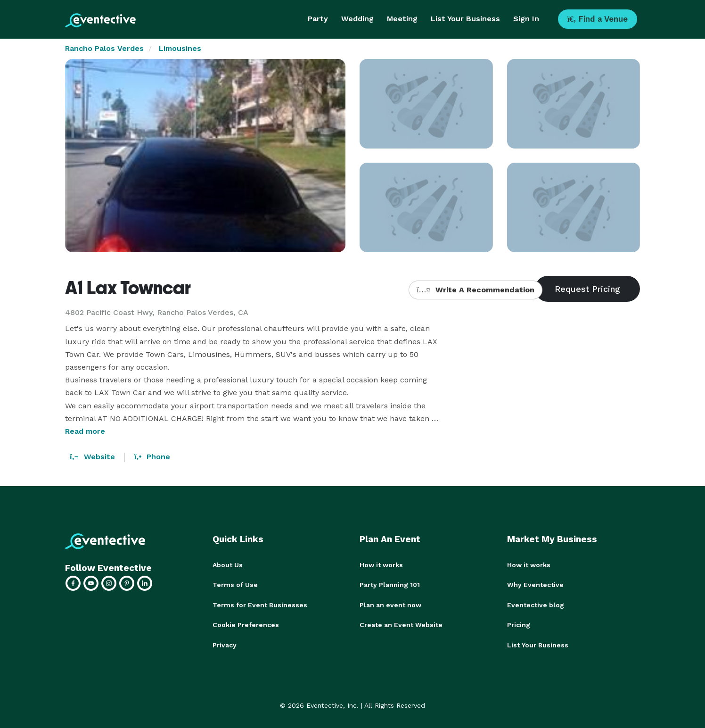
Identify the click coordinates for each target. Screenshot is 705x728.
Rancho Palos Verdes (104, 48)
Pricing (519, 624)
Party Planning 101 (390, 585)
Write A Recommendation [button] (475, 290)
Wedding (357, 19)
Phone (152, 457)
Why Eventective (535, 585)
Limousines (180, 48)
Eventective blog (536, 604)
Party (318, 19)
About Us (228, 565)
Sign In (526, 19)
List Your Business (465, 19)
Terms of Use (235, 585)
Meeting (402, 19)
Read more (85, 431)
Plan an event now (390, 604)
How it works (381, 565)
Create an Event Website (401, 624)
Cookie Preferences (246, 624)
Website (92, 457)
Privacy (225, 644)
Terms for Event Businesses (260, 604)
